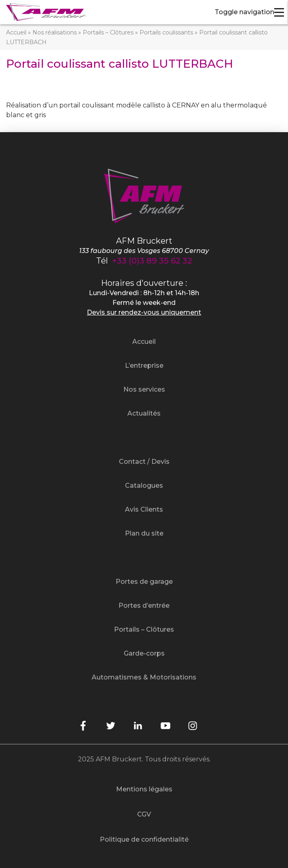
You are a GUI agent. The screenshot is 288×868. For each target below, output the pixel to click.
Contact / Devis (144, 462)
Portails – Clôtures (108, 32)
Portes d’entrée (144, 605)
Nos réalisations (55, 32)
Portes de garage (144, 582)
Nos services (144, 389)
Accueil (16, 32)
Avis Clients (144, 509)
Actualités (144, 413)
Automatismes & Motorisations (144, 677)
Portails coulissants (166, 32)
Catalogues (144, 485)
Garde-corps (144, 653)
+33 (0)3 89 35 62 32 (152, 261)
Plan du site (144, 533)
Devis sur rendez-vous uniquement (144, 312)
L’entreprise (144, 365)
